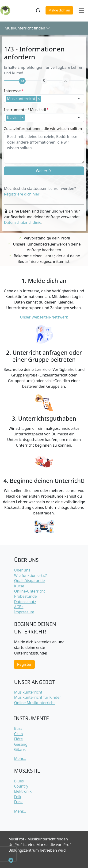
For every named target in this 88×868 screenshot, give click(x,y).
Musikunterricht (28, 692)
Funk (18, 802)
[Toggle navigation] (81, 11)
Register (24, 664)
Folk (18, 797)
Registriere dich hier (22, 194)
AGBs (19, 607)
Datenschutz (25, 602)
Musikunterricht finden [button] (27, 28)
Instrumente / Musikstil (25, 110)
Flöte (18, 739)
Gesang (21, 744)
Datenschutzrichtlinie (23, 222)
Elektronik (23, 791)
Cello (18, 734)
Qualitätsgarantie (29, 581)
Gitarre (20, 749)
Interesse (12, 91)
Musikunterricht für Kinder (38, 697)
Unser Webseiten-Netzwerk (44, 317)
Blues (19, 781)
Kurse (19, 586)
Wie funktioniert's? (30, 575)
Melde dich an (59, 10)
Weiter (44, 171)
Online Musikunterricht (34, 703)
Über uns (22, 570)
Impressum (24, 612)
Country (21, 786)
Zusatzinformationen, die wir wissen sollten (43, 129)
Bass (18, 728)
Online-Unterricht (30, 591)
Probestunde (25, 596)
